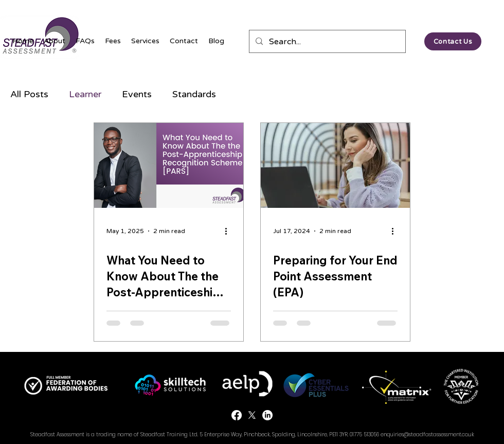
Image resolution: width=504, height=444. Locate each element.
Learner (85, 94)
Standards (194, 94)
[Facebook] (237, 415)
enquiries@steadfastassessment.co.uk (427, 434)
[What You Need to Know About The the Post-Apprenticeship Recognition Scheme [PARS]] (169, 165)
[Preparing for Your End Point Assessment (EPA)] (335, 165)
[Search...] (326, 42)
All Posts (29, 94)
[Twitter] (252, 415)
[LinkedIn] (267, 415)
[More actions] (229, 231)
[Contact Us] (453, 41)
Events (137, 94)
